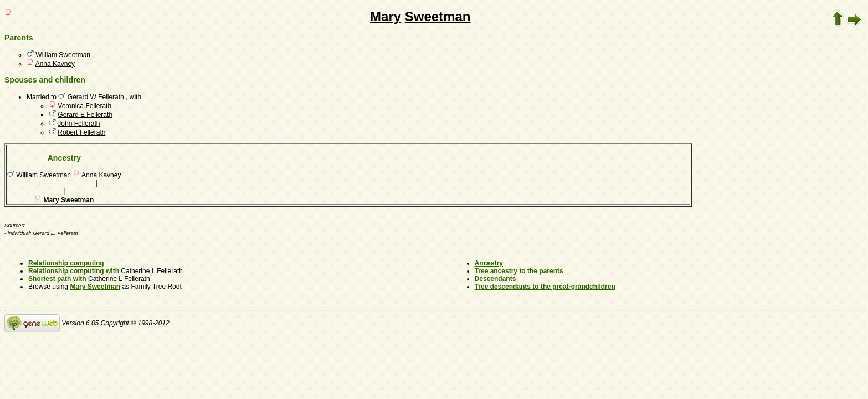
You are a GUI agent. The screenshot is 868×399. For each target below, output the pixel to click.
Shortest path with (57, 279)
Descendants (495, 279)
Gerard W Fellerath (96, 97)
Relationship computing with (74, 271)
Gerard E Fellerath (85, 115)
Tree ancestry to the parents (519, 271)
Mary (386, 16)
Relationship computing (66, 263)
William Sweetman (63, 55)
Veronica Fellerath (84, 106)
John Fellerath (79, 124)
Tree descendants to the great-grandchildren (545, 287)
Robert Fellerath (81, 132)
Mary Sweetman (95, 287)
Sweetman (438, 16)
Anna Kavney (55, 64)
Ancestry (489, 263)
